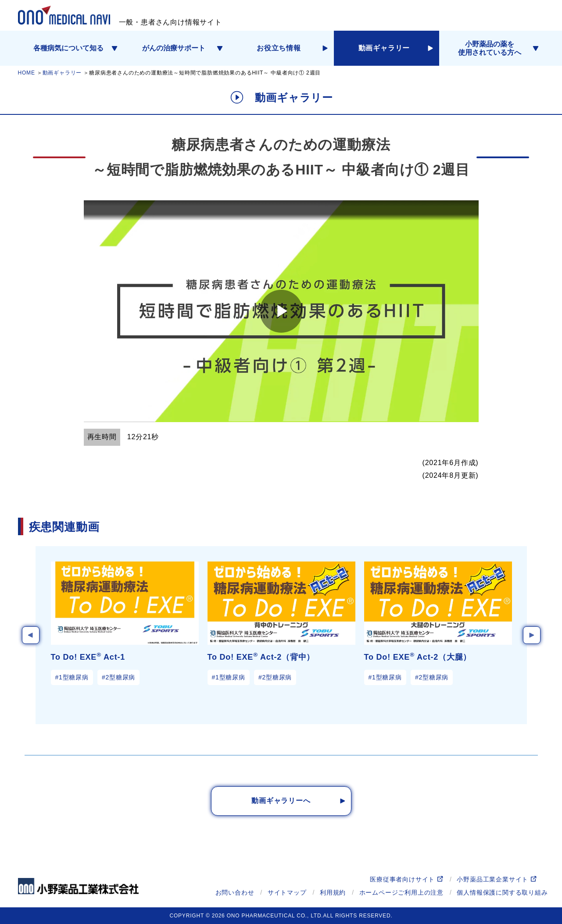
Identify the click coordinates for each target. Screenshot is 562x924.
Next (532, 635)
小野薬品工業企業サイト (492, 879)
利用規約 (333, 892)
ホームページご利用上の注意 (401, 892)
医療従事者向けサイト (402, 879)
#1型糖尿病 (72, 677)
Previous (31, 635)
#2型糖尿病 (118, 677)
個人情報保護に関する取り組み (502, 892)
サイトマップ (287, 892)
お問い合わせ (235, 892)
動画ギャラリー (62, 73)
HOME (27, 73)
